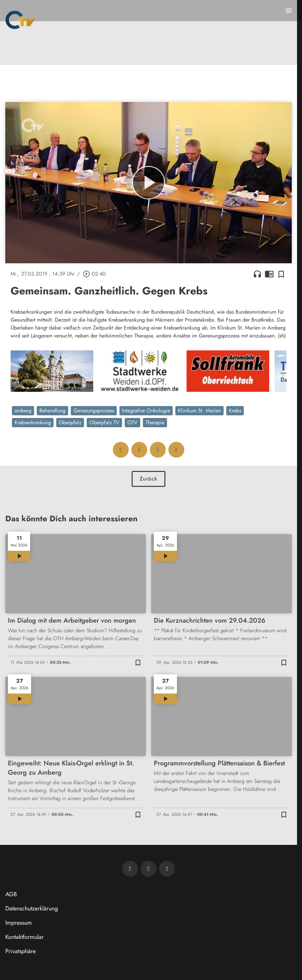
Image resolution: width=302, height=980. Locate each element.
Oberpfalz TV (104, 422)
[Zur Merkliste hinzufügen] (281, 274)
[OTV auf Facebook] (149, 869)
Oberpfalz (70, 422)
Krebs (235, 411)
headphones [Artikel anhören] (257, 274)
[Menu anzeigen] (289, 11)
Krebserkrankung (33, 422)
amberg (23, 411)
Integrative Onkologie (146, 411)
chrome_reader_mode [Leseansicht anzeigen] (269, 274)
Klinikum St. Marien (199, 411)
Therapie (155, 422)
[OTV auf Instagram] (167, 869)
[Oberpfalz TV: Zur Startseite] (20, 20)
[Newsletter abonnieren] (130, 869)
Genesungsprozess (94, 411)
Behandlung (52, 411)
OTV (132, 422)
